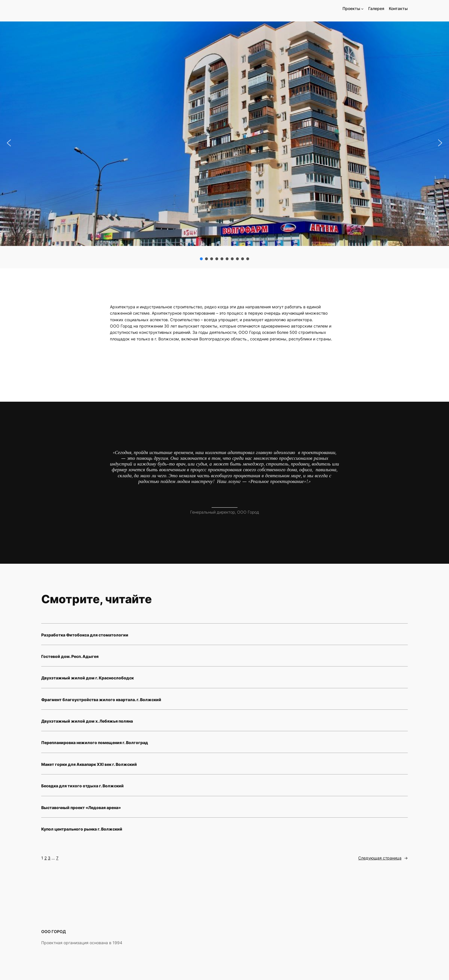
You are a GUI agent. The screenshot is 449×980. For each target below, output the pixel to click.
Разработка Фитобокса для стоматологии (85, 635)
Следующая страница (383, 858)
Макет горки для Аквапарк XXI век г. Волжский (89, 764)
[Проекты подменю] (362, 9)
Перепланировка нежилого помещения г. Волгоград (95, 743)
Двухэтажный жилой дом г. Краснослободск (87, 678)
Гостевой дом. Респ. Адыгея (70, 656)
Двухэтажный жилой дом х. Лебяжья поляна (87, 721)
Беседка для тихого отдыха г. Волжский (82, 786)
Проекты (351, 8)
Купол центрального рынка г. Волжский (82, 829)
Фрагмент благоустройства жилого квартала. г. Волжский (101, 700)
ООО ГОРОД (54, 931)
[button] (9, 143)
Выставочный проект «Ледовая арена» (81, 808)
